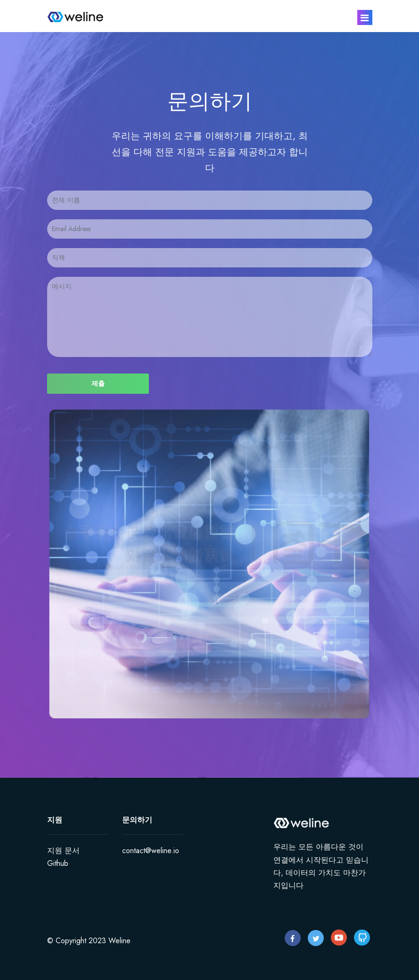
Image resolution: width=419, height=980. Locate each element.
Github (58, 863)
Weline (119, 941)
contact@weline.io (151, 851)
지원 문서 (63, 851)
